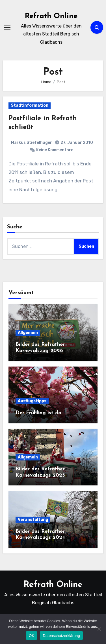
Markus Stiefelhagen (32, 143)
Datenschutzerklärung (61, 636)
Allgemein (28, 333)
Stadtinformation (30, 105)
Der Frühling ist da (38, 413)
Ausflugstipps (32, 401)
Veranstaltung (33, 520)
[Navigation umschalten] (7, 28)
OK (32, 636)
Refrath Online (51, 16)
